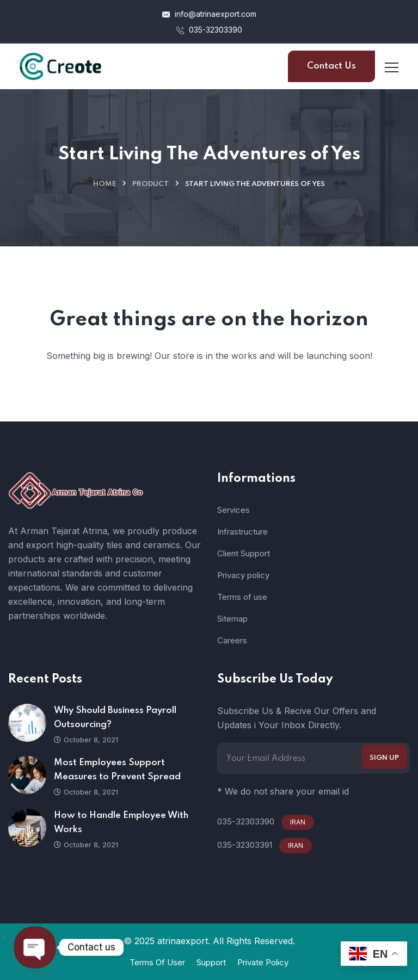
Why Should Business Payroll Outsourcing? (115, 718)
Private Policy (263, 962)
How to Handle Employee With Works (121, 823)
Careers (232, 640)
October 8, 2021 (86, 740)
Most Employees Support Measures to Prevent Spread (117, 770)
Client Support (244, 553)
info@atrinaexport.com (209, 14)
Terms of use (242, 597)
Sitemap (232, 619)
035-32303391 (245, 845)
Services (233, 510)
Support (211, 962)
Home (104, 184)
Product (150, 184)
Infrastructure (242, 532)
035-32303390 (209, 30)
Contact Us (331, 66)
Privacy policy (243, 575)
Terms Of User (157, 962)
